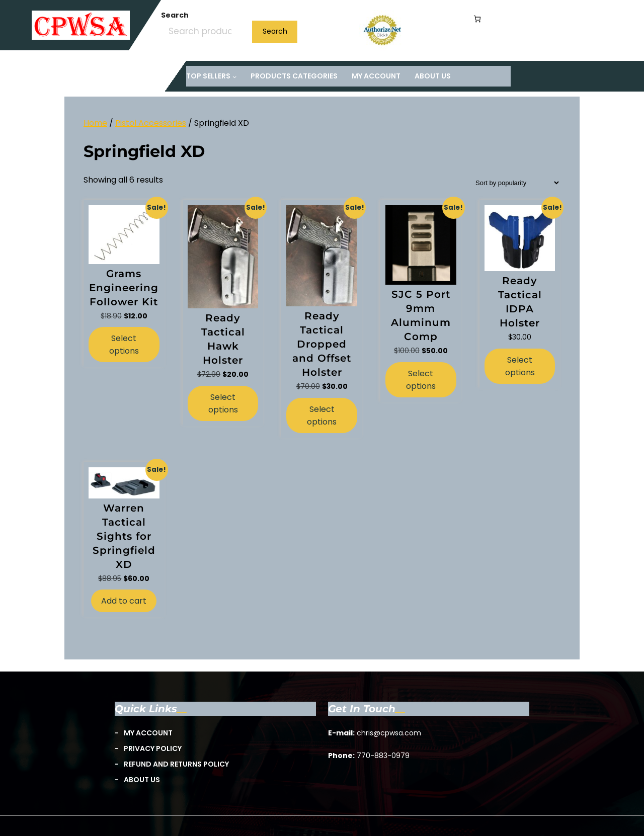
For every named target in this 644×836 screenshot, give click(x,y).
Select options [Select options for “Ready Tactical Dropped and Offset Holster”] (322, 415)
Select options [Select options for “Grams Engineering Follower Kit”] (124, 345)
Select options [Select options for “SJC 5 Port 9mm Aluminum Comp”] (421, 380)
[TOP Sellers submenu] (211, 76)
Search (175, 15)
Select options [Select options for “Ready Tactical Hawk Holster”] (223, 403)
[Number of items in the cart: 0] (477, 19)
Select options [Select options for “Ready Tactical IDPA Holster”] (520, 366)
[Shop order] (514, 183)
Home (95, 123)
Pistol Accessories (151, 123)
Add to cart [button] (124, 601)
